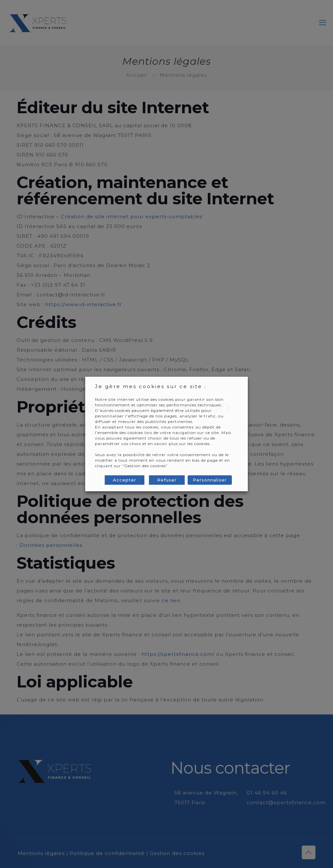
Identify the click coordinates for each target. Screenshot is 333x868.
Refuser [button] (167, 480)
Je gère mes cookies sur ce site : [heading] (151, 386)
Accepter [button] (125, 480)
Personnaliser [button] (210, 480)
